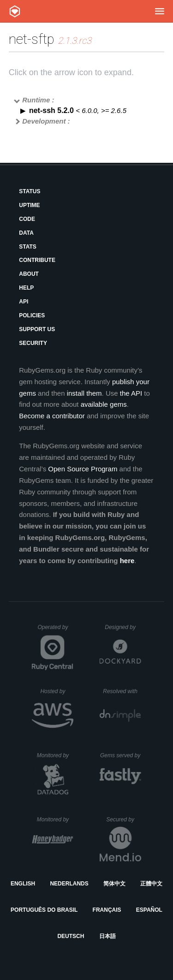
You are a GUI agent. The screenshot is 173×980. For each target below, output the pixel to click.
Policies (32, 315)
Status (30, 191)
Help (26, 288)
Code (27, 219)
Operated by (55, 630)
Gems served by (121, 755)
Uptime (29, 205)
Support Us (37, 329)
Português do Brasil (44, 910)
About (29, 274)
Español (149, 910)
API (24, 302)
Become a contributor (52, 416)
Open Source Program (83, 469)
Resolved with (122, 691)
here (127, 561)
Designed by (123, 627)
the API (131, 393)
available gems (104, 404)
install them (84, 393)
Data (26, 233)
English (23, 884)
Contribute (37, 260)
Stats (28, 247)
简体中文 (114, 884)
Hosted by (57, 691)
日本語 (107, 936)
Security (33, 343)
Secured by (123, 820)
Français (107, 910)
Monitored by (55, 755)
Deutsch (71, 936)
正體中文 (151, 884)
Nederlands (69, 884)
